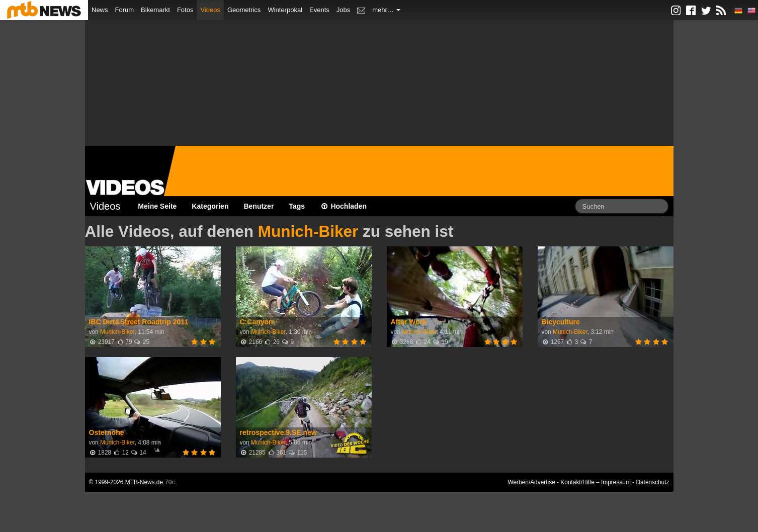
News (100, 10)
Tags (297, 206)
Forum (125, 10)
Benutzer (259, 206)
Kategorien (210, 206)
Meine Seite (157, 206)
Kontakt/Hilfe (577, 482)
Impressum (616, 482)
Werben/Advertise (531, 482)
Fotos (185, 10)
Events (319, 10)
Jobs (343, 10)
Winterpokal (285, 10)
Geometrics (244, 10)
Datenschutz (652, 482)
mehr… (386, 10)
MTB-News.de (144, 482)
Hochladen (343, 206)
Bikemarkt (155, 10)
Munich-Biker (308, 231)
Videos (210, 10)
